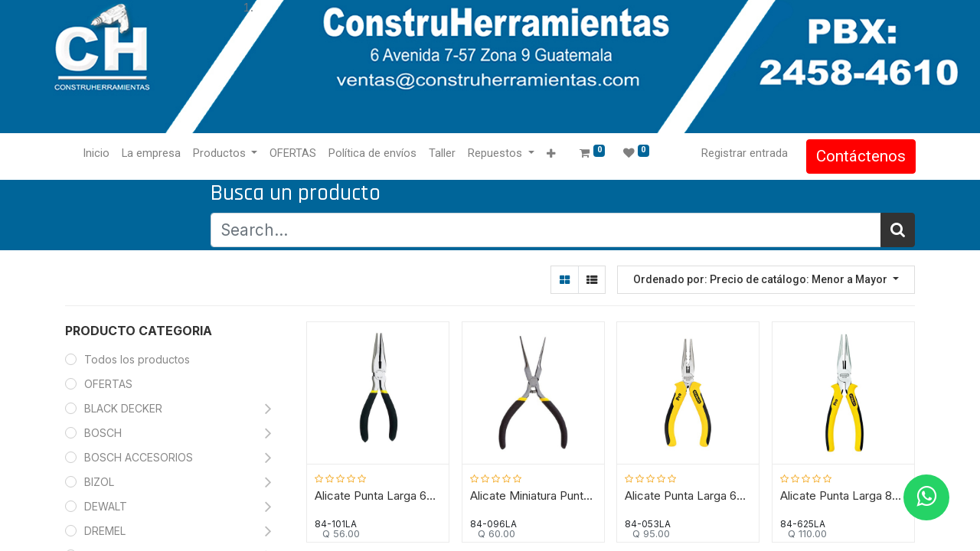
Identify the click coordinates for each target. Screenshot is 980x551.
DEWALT (107, 506)
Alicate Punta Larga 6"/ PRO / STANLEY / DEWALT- (689, 496)
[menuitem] (97, 154)
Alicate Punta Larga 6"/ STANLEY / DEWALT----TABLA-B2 (379, 496)
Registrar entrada (744, 153)
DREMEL (105, 531)
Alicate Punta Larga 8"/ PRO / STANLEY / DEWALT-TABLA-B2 (843, 496)
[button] (552, 154)
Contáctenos (860, 156)
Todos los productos (137, 359)
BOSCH (103, 433)
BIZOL (99, 482)
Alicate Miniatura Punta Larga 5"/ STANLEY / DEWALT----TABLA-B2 (533, 496)
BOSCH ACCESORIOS (139, 457)
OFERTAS (108, 384)
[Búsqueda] (898, 230)
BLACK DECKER (123, 408)
